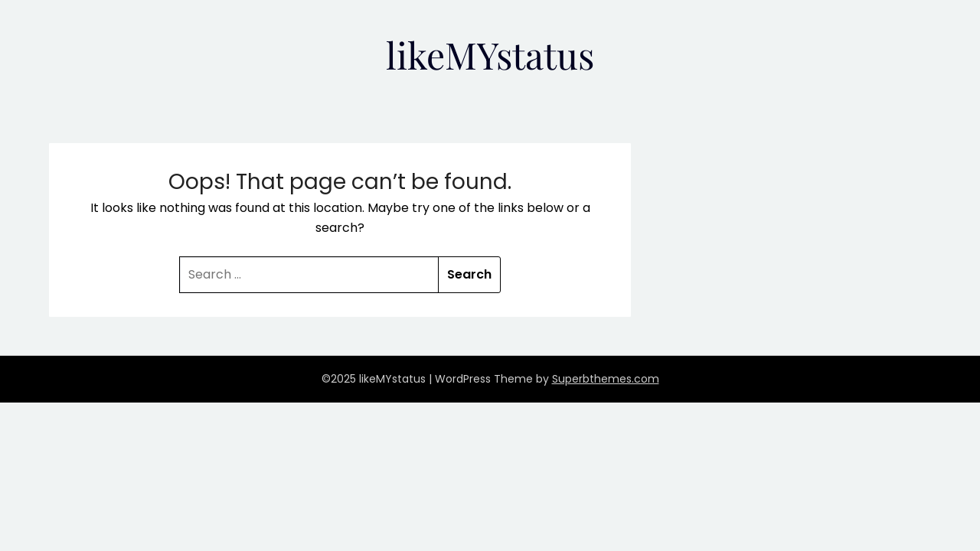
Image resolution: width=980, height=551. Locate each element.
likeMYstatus (490, 54)
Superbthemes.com (606, 379)
